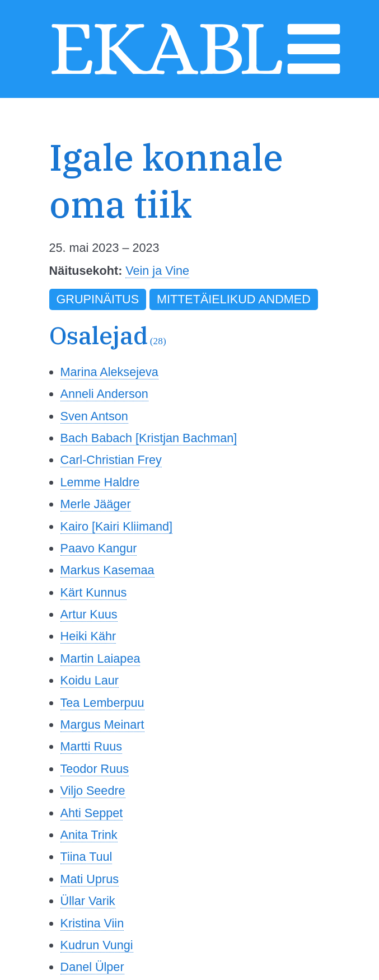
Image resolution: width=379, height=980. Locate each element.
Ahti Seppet (92, 813)
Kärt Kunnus (94, 592)
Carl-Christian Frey (111, 460)
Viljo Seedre (93, 791)
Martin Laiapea (100, 658)
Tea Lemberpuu (102, 703)
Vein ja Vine (157, 271)
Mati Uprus (90, 879)
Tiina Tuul (86, 857)
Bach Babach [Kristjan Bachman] (149, 438)
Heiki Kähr (88, 636)
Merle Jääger (96, 504)
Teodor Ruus (95, 769)
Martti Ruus (91, 746)
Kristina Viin (92, 923)
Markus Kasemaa (107, 570)
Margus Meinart (102, 725)
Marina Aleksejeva (109, 372)
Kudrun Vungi (97, 945)
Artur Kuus (89, 614)
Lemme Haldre (100, 482)
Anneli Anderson (104, 394)
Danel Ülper (92, 967)
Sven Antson (94, 416)
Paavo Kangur (99, 548)
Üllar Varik (88, 901)
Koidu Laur (90, 680)
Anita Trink (89, 835)
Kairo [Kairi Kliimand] (116, 526)
